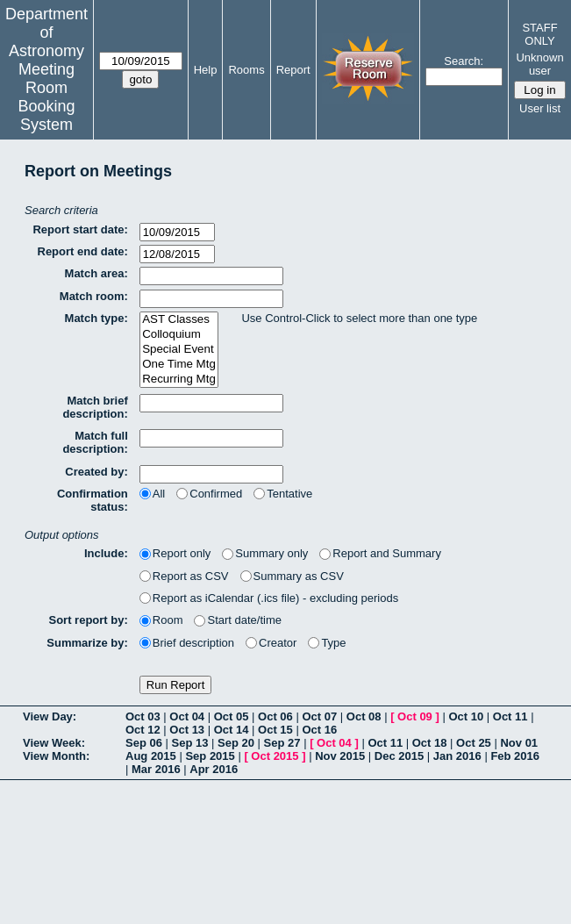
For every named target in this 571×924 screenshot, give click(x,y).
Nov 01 (519, 743)
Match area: (96, 273)
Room (161, 620)
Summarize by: (87, 643)
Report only (175, 553)
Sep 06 (144, 743)
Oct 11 (510, 716)
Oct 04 (187, 716)
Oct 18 (430, 743)
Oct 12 (143, 730)
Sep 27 (282, 743)
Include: (106, 553)
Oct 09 (415, 716)
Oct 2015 (275, 756)
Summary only (265, 553)
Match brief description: (95, 407)
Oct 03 (143, 716)
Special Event (179, 350)
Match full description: (95, 442)
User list (540, 108)
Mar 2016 (156, 769)
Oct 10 (466, 716)
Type (327, 643)
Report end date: (83, 251)
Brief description (187, 643)
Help (206, 70)
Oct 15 (275, 730)
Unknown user (539, 64)
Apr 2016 (214, 769)
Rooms (246, 70)
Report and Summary (380, 553)
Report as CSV (184, 576)
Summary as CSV (292, 576)
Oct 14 (232, 730)
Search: (464, 61)
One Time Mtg (179, 365)
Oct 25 (474, 743)
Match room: (94, 296)
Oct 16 (319, 730)
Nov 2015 (340, 756)
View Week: (54, 743)
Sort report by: (89, 620)
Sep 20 (236, 743)
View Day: (50, 716)
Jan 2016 (457, 756)
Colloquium (179, 335)
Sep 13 (190, 743)
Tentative (283, 494)
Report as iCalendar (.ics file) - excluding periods (269, 598)
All (152, 494)
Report (293, 70)
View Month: (56, 756)
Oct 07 (319, 716)
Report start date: (80, 229)
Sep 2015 (210, 756)
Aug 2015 (151, 756)
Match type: (96, 318)
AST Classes (179, 320)
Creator (271, 643)
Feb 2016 (515, 756)
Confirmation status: (93, 500)
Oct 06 (275, 716)
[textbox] (211, 276)
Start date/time (238, 620)
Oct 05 (232, 716)
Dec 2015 (399, 756)
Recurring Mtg (179, 380)
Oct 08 (364, 716)
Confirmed (209, 494)
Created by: (96, 472)
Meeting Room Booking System (46, 97)
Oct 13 (187, 730)
